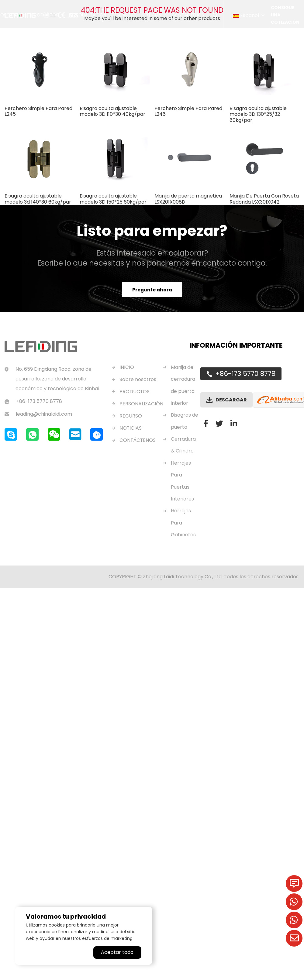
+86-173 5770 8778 (245, 374)
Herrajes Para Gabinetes (183, 525)
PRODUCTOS (135, 392)
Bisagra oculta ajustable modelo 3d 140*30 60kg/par (38, 199)
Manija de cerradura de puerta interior (183, 385)
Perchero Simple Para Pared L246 (188, 111)
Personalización (88, 15)
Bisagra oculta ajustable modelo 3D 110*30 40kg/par (112, 111)
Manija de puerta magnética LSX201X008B (188, 199)
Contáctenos (188, 15)
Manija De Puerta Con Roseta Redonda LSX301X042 (264, 199)
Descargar (124, 15)
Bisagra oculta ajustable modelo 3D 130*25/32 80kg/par (258, 114)
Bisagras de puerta (185, 422)
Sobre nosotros (138, 379)
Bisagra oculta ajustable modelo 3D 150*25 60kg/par (113, 199)
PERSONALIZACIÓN (141, 404)
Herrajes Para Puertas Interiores (182, 483)
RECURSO (131, 416)
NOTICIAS (131, 428)
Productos (45, 15)
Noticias (151, 15)
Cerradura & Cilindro (183, 446)
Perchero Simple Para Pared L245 (38, 111)
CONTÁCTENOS (138, 440)
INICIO (127, 367)
